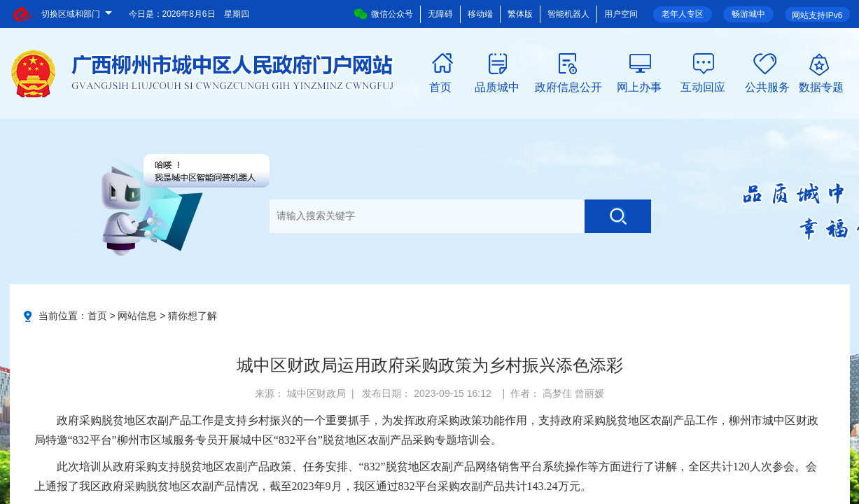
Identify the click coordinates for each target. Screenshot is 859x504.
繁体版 (520, 14)
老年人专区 (683, 14)
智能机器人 (568, 14)
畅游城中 (748, 14)
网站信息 (137, 316)
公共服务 (767, 86)
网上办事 (639, 86)
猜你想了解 (193, 316)
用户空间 (621, 14)
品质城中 (497, 86)
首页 (440, 86)
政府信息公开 (568, 86)
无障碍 (440, 14)
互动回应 (703, 86)
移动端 (480, 14)
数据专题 (821, 86)
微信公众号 (383, 14)
